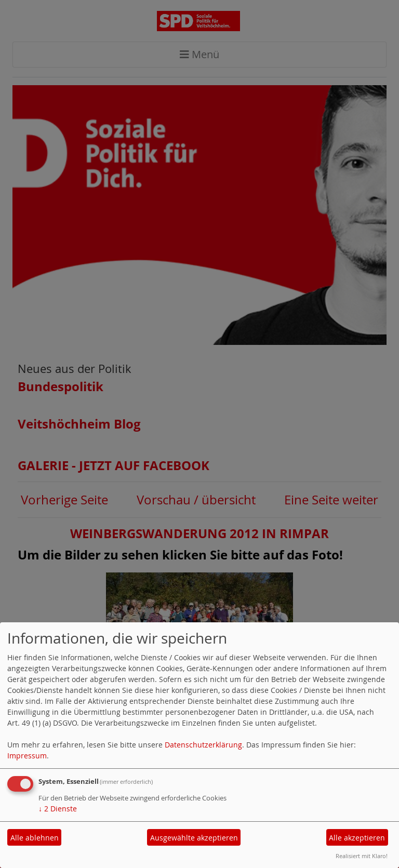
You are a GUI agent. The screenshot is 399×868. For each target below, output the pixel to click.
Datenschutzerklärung (203, 745)
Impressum (27, 756)
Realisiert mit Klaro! (362, 856)
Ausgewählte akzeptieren (194, 838)
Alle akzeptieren (357, 838)
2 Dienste (58, 809)
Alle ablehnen (35, 838)
